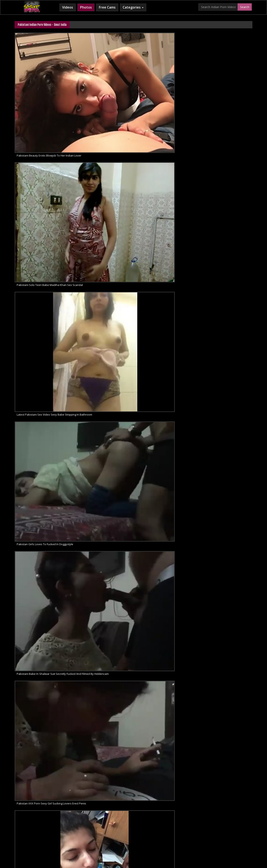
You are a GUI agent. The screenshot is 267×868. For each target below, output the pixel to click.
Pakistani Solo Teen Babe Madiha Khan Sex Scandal (104, 76)
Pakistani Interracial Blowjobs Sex (221, 481)
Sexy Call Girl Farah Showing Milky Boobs (43, 279)
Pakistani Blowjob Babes (154, 481)
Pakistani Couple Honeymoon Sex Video (225, 431)
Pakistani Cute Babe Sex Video (158, 431)
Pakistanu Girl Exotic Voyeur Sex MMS (41, 583)
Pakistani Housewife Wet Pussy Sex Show (226, 532)
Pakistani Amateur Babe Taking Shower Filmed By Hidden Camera (165, 178)
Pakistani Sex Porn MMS (32, 380)
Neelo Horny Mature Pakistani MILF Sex (225, 228)
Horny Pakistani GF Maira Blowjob (38, 329)
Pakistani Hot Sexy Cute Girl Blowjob (101, 279)
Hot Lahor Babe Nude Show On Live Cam (103, 735)
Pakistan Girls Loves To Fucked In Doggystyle (226, 76)
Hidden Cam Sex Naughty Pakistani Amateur (226, 178)
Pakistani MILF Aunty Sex (215, 583)
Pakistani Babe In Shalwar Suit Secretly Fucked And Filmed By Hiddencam (43, 127)
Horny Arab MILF (91, 835)
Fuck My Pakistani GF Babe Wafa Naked (164, 279)
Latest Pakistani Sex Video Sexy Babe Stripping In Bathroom (165, 76)
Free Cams (107, 7)
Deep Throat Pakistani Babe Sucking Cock (165, 583)
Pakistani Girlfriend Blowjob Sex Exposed (104, 481)
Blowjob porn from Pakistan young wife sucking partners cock (165, 127)
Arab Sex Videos (66, 835)
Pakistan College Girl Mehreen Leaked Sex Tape (165, 329)
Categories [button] (133, 7)
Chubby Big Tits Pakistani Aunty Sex (100, 329)
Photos (86, 7)
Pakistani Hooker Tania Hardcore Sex (101, 532)
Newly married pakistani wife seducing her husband (226, 633)
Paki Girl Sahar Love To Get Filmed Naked (165, 735)
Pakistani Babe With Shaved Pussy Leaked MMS (226, 684)
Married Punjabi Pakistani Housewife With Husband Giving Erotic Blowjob (43, 178)
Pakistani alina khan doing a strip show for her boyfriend (104, 633)
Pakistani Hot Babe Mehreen (96, 380)
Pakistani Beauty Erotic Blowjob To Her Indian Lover (43, 76)
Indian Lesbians (148, 835)
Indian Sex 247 (172, 835)
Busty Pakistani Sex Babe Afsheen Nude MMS (104, 228)
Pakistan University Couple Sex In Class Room (226, 380)
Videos (68, 7)
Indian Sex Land (195, 835)
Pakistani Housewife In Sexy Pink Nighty (42, 481)
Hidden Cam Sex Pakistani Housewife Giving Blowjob (43, 228)
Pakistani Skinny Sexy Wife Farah (221, 329)
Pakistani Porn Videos (92, 583)
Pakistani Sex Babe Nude (33, 633)
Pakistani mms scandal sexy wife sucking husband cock (226, 127)
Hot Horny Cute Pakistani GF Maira (222, 279)
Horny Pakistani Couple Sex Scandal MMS (104, 684)
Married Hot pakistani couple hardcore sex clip (165, 684)
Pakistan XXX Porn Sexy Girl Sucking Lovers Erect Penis (104, 127)
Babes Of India (42, 835)
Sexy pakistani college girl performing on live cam (43, 684)
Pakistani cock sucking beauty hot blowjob (165, 633)
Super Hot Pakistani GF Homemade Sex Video (43, 431)
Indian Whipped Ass (223, 835)
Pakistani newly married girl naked (161, 380)
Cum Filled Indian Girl (120, 835)
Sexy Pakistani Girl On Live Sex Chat (101, 431)
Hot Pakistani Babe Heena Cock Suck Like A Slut (43, 735)
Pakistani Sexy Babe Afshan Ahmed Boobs (165, 532)
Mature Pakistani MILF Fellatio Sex (38, 532)
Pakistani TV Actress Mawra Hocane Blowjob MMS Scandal (104, 178)
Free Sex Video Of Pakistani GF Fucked (163, 228)
